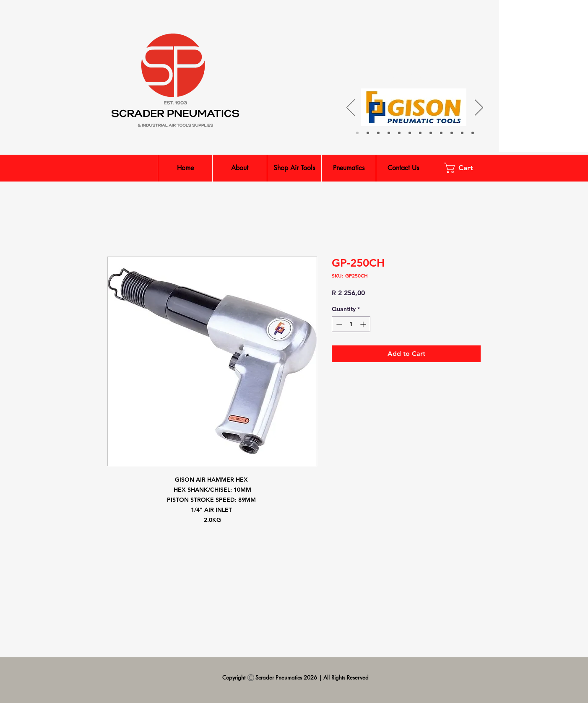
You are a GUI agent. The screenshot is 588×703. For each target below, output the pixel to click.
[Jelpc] (399, 133)
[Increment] (364, 324)
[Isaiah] (368, 133)
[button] (464, 168)
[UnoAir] (420, 133)
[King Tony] (441, 133)
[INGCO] (410, 133)
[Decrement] (338, 324)
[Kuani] (473, 133)
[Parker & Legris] (378, 133)
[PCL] (462, 133)
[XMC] (389, 133)
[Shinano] (452, 133)
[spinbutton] (351, 324)
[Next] (479, 108)
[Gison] (357, 133)
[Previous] (351, 108)
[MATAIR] (431, 133)
